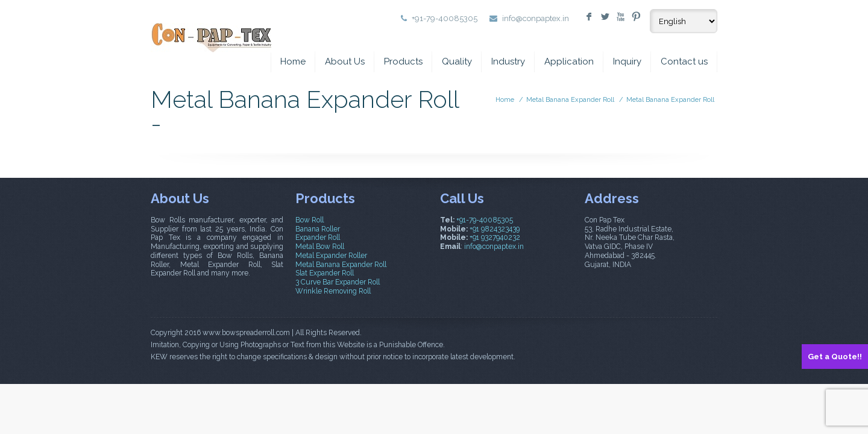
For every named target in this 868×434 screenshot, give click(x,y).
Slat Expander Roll (325, 273)
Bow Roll (310, 220)
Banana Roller (318, 229)
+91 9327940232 (495, 237)
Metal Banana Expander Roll (570, 100)
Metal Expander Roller (331, 256)
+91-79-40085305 (485, 220)
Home (293, 61)
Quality (457, 61)
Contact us (684, 61)
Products (403, 61)
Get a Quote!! (835, 357)
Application (569, 61)
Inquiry (627, 61)
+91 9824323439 (495, 229)
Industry (508, 61)
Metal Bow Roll (320, 247)
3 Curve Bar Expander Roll (338, 282)
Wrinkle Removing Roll (333, 291)
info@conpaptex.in (536, 18)
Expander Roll (318, 237)
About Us (345, 61)
